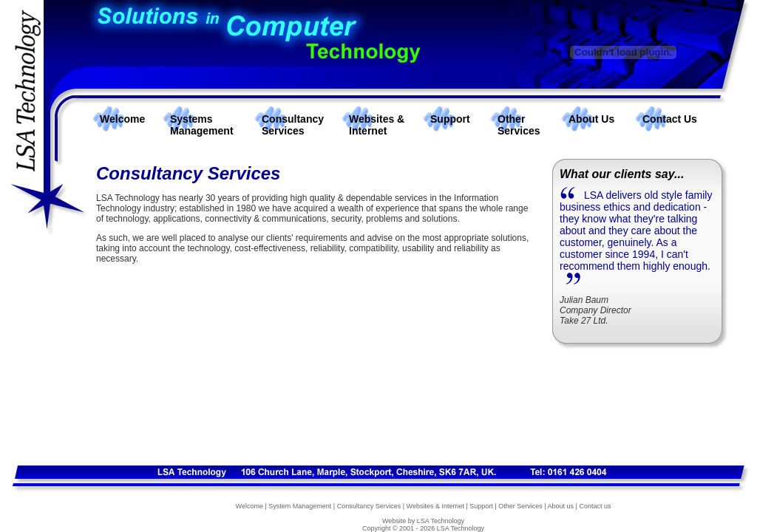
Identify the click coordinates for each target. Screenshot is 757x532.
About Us (591, 119)
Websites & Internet (377, 125)
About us (561, 506)
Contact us (595, 506)
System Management (300, 506)
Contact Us (670, 119)
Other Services (519, 125)
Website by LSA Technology (423, 521)
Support (450, 119)
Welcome (122, 119)
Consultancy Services (293, 125)
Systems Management (202, 125)
